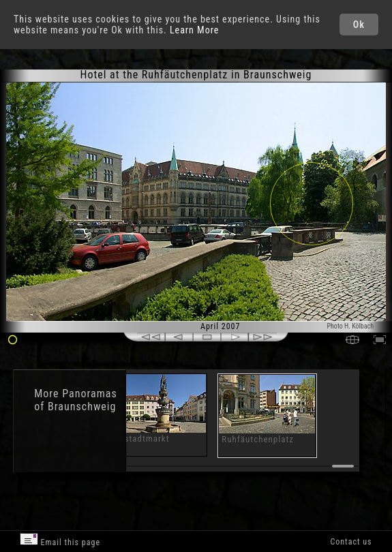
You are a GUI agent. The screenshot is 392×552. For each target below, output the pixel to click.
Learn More (195, 30)
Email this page (60, 540)
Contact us (351, 542)
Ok (359, 25)
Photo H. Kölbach (350, 326)
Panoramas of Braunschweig (75, 400)
